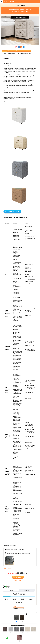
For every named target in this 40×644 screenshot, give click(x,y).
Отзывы (29, 51)
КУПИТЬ (19, 577)
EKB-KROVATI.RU (9, 1)
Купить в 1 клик (13, 212)
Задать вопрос (24, 51)
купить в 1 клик (18, 580)
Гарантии (18, 51)
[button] (4, 36)
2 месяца (11, 590)
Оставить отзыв (7, 568)
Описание (5, 51)
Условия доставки (11, 51)
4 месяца (27, 590)
